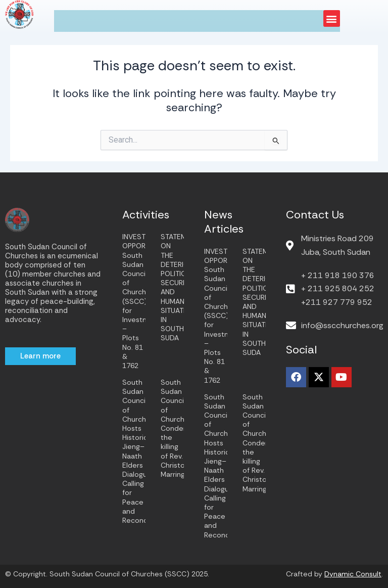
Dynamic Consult (353, 574)
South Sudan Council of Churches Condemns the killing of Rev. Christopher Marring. (181, 428)
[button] (332, 18)
